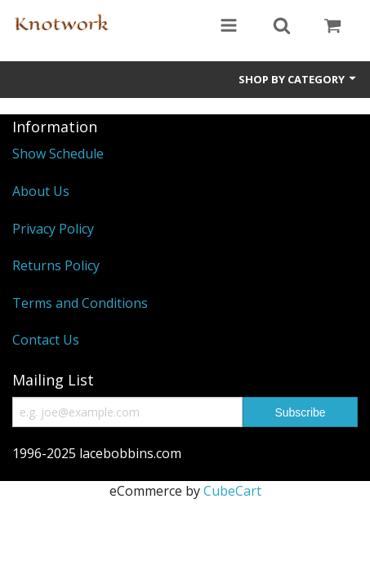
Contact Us (46, 340)
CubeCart (232, 491)
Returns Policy (56, 265)
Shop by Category (298, 79)
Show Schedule (58, 154)
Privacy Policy (53, 229)
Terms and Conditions (80, 303)
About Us (41, 191)
